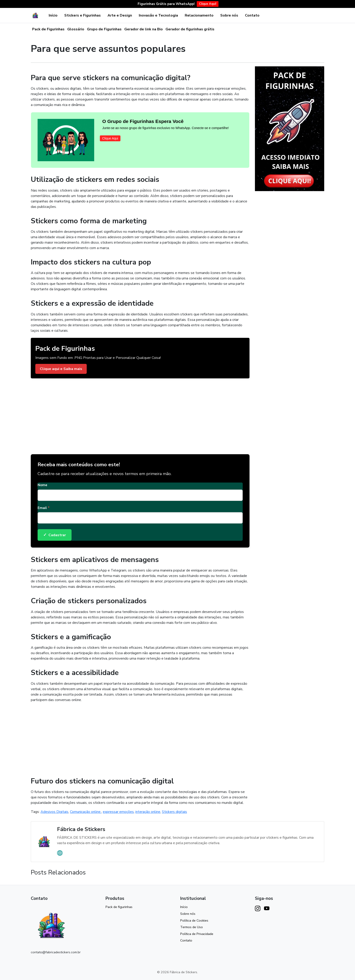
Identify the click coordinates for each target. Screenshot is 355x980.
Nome (42, 485)
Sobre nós (229, 15)
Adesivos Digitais (54, 812)
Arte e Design (120, 15)
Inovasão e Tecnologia (158, 15)
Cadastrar (55, 535)
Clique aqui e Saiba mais (61, 369)
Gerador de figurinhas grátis (190, 29)
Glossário (76, 29)
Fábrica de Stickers (81, 829)
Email (44, 508)
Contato (252, 15)
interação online (148, 812)
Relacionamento (199, 15)
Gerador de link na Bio (144, 29)
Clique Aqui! (208, 4)
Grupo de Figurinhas (104, 29)
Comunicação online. (86, 812)
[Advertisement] (140, 415)
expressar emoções (118, 812)
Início (53, 15)
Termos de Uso (192, 927)
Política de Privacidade (197, 934)
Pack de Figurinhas (48, 29)
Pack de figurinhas (119, 907)
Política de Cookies (194, 920)
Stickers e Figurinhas (83, 15)
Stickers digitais (174, 812)
